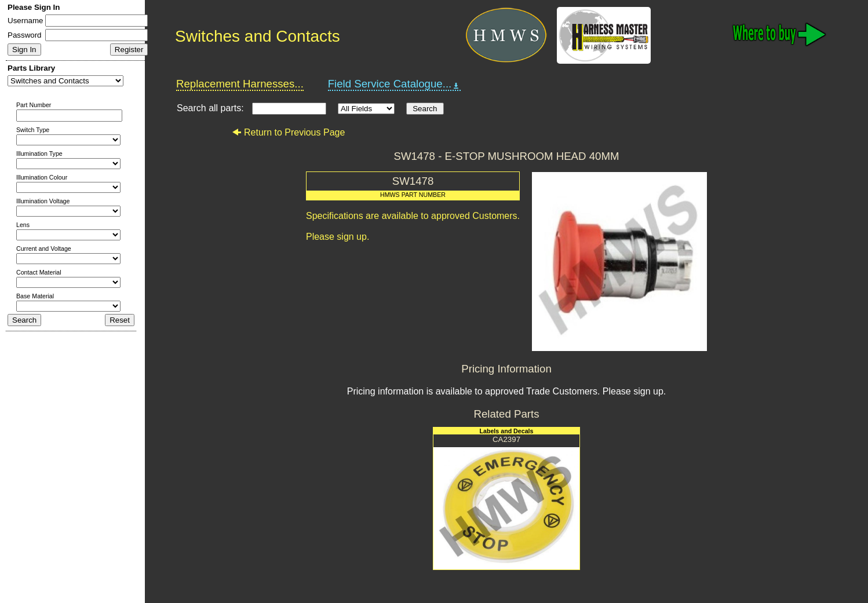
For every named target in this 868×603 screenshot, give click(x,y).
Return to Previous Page (288, 132)
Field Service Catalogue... (395, 84)
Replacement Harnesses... (240, 84)
